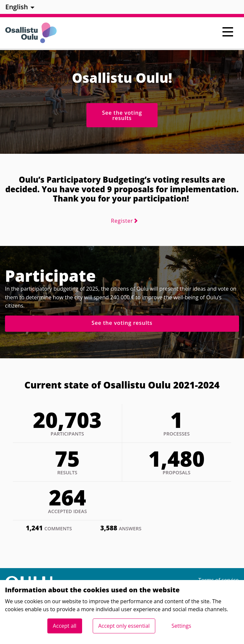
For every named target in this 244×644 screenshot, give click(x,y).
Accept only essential (124, 626)
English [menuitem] (17, 7)
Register (122, 221)
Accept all (65, 626)
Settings (181, 626)
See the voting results (122, 115)
